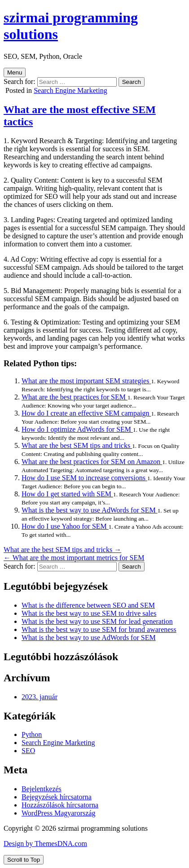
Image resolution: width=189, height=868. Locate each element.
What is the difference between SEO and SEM (88, 605)
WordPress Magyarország (58, 813)
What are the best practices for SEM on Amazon (92, 462)
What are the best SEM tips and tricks (77, 445)
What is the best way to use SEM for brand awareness (99, 629)
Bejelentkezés (42, 789)
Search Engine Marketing (70, 90)
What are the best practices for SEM (75, 397)
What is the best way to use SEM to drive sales (89, 613)
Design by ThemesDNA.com (45, 844)
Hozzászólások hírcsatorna (60, 805)
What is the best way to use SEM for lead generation (97, 621)
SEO (28, 751)
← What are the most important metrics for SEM (74, 558)
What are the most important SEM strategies (86, 381)
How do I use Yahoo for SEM (65, 526)
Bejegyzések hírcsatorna (57, 797)
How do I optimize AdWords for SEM (77, 429)
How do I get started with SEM (67, 494)
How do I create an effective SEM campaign (86, 413)
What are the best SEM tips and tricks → (62, 550)
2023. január (40, 697)
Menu (15, 72)
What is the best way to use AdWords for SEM (90, 510)
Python (32, 734)
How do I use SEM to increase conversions (84, 478)
